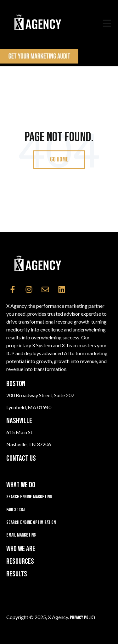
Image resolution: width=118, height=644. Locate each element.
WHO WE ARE (21, 549)
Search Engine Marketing (29, 497)
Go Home (59, 159)
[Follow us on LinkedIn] (62, 289)
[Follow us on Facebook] (13, 289)
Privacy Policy (83, 618)
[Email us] (45, 289)
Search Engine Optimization (31, 522)
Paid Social (16, 510)
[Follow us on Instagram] (29, 289)
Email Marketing (21, 535)
